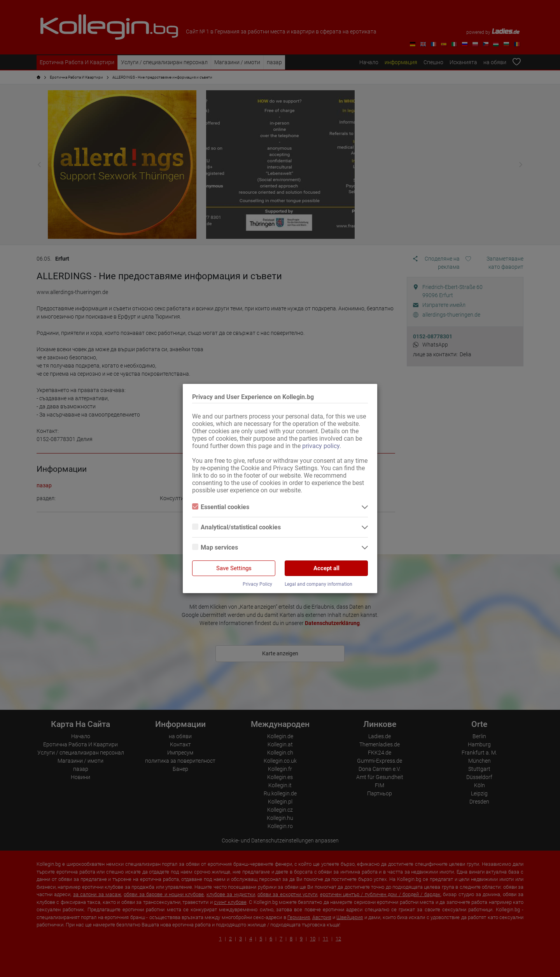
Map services (215, 547)
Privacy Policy (257, 584)
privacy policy (321, 446)
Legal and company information (318, 584)
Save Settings (234, 568)
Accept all (326, 568)
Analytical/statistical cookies (236, 527)
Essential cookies (221, 507)
